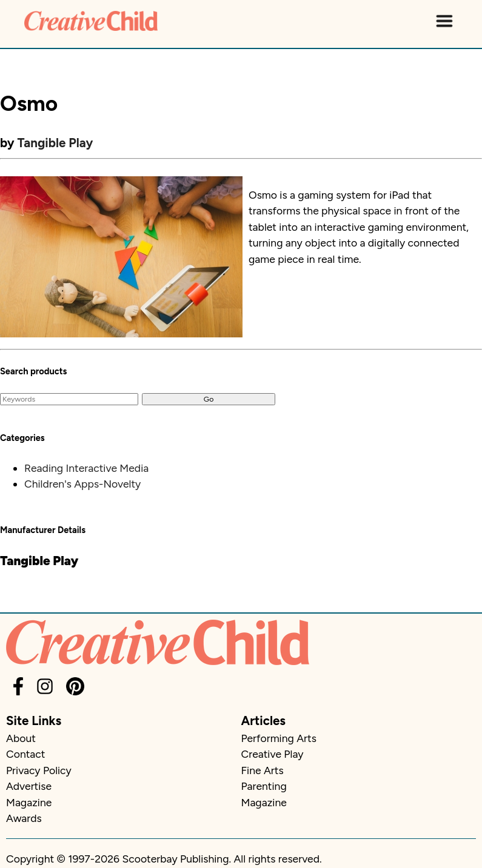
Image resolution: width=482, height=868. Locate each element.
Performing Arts (279, 738)
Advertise (29, 786)
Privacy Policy (39, 770)
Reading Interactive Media (86, 468)
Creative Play (273, 754)
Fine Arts (263, 770)
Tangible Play (55, 143)
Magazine (29, 802)
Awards (24, 818)
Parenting (264, 786)
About (21, 738)
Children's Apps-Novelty (82, 484)
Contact (25, 754)
